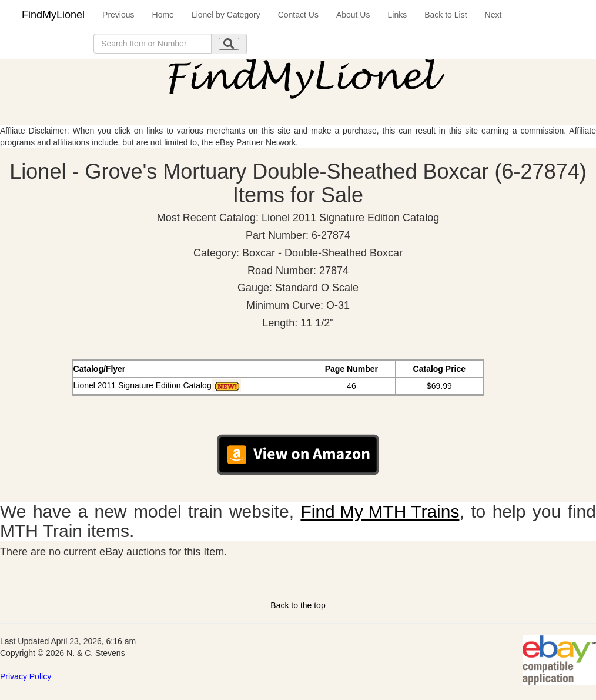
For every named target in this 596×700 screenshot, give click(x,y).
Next (493, 15)
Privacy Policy (26, 676)
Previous (118, 15)
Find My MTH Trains (380, 511)
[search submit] (229, 44)
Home (163, 15)
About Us (353, 15)
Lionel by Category (226, 15)
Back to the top (298, 605)
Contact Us (298, 15)
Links (397, 15)
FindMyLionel (53, 15)
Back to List (446, 15)
